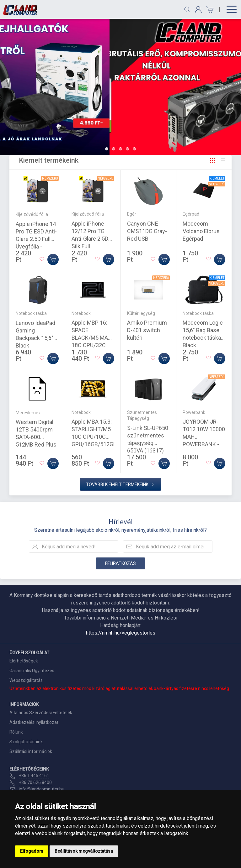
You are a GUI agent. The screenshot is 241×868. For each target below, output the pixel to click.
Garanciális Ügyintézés (32, 671)
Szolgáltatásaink (26, 742)
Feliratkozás (120, 563)
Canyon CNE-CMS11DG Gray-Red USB (147, 231)
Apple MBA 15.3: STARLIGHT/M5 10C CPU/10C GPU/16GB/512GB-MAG (95, 437)
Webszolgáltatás (26, 680)
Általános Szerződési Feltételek (41, 713)
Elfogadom (32, 851)
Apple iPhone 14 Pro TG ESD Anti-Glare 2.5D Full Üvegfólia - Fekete (36, 239)
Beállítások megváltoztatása (84, 851)
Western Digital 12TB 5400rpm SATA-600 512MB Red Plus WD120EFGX (36, 437)
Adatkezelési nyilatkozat (34, 722)
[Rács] (213, 160)
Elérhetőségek (24, 661)
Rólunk (16, 732)
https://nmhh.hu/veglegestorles (121, 633)
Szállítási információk (31, 751)
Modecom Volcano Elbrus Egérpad (201, 231)
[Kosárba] (53, 259)
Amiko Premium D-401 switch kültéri (147, 330)
